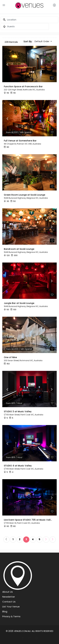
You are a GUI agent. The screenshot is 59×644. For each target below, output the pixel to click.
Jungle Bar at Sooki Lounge (19, 303)
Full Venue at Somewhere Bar (20, 141)
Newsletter (9, 597)
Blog (5, 611)
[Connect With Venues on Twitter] (29, 638)
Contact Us (9, 602)
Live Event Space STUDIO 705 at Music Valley (28, 520)
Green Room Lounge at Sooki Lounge (25, 195)
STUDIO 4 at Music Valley (18, 466)
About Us (8, 592)
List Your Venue (11, 607)
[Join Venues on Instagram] (36, 638)
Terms (17, 616)
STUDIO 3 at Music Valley (18, 411)
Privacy (6, 616)
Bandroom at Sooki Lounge (19, 249)
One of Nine (10, 357)
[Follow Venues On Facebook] (23, 638)
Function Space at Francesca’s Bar (23, 86)
